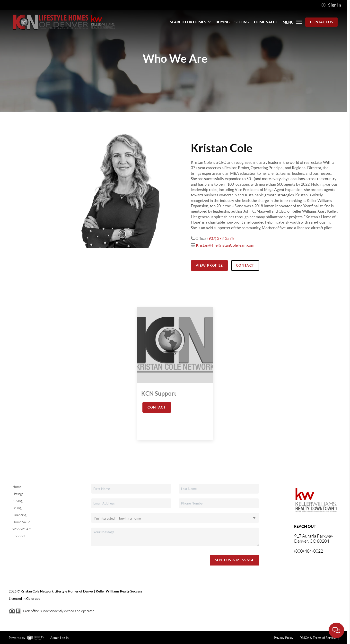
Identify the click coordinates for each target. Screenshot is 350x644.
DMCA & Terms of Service (318, 638)
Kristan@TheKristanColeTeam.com (225, 245)
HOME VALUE (266, 22)
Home (17, 487)
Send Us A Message (235, 560)
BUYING (223, 22)
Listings (18, 494)
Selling (17, 508)
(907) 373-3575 (221, 238)
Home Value (21, 522)
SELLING (242, 22)
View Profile (209, 265)
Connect (19, 536)
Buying (17, 501)
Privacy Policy (284, 638)
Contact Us (321, 22)
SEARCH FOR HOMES (190, 22)
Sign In (331, 5)
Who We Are (22, 529)
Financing (19, 515)
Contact (245, 265)
